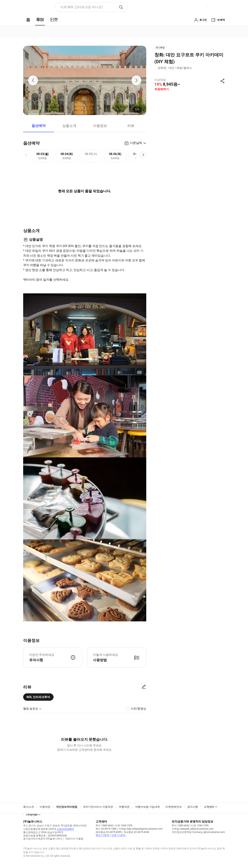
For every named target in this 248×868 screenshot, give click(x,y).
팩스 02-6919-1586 (106, 829)
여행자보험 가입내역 (147, 807)
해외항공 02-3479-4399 (108, 832)
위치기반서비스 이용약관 (98, 807)
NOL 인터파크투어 (38, 697)
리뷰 (131, 126)
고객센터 (209, 807)
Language (32, 814)
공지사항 (193, 807)
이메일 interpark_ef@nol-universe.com (193, 829)
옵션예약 (39, 126)
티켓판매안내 (174, 807)
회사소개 (29, 807)
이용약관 (45, 807)
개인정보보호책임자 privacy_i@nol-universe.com (198, 832)
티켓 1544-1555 (124, 826)
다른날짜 (136, 143)
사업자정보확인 (65, 829)
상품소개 (69, 126)
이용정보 (100, 126)
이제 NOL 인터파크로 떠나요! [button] (82, 7)
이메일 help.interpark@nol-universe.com (141, 829)
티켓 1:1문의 (118, 835)
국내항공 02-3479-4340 (136, 832)
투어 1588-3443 (104, 826)
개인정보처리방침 (67, 807)
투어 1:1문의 (102, 835)
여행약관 (124, 807)
